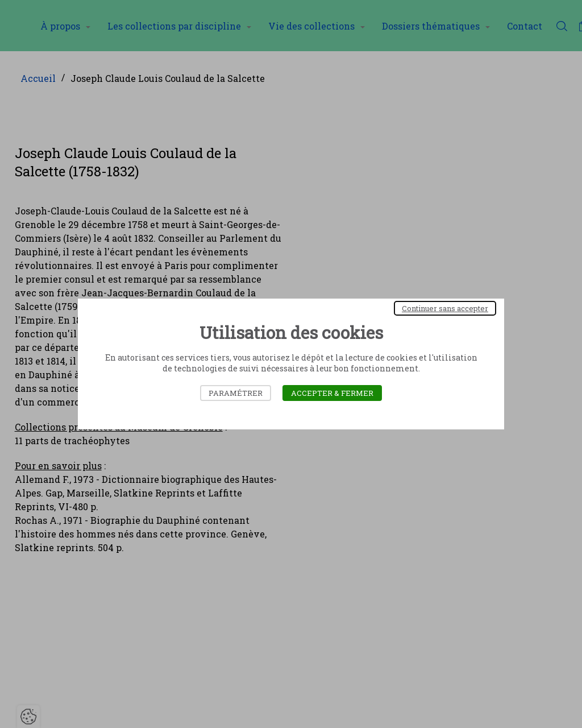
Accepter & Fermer (332, 393)
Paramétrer (236, 393)
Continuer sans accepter (445, 308)
